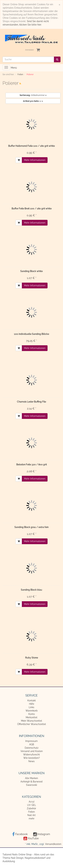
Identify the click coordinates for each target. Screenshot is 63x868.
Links (32, 707)
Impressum (32, 741)
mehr (32, 819)
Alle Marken (32, 778)
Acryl (32, 802)
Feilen (32, 812)
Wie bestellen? (32, 758)
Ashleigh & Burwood (32, 782)
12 (33, 101)
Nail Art (32, 815)
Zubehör (32, 808)
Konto (32, 714)
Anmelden (29, 50)
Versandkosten (53, 844)
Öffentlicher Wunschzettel (32, 724)
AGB (32, 744)
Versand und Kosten (32, 751)
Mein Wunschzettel (32, 721)
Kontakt (32, 701)
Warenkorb (32, 711)
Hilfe (32, 704)
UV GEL (32, 805)
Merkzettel (32, 717)
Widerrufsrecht (32, 755)
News (32, 761)
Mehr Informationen (35, 160)
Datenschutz (32, 748)
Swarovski (32, 785)
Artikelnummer (33, 95)
